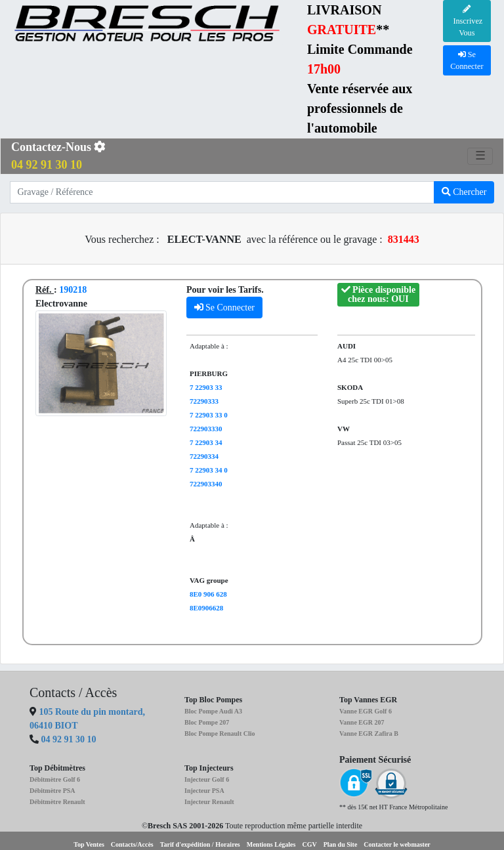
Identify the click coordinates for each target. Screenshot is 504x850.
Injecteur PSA (204, 791)
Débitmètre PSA (52, 791)
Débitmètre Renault (57, 802)
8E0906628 (206, 608)
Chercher (464, 192)
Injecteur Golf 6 (207, 779)
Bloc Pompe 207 (207, 722)
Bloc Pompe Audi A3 (213, 711)
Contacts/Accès (132, 844)
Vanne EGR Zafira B (369, 733)
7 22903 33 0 (209, 415)
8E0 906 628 (208, 594)
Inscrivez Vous (467, 22)
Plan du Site (341, 844)
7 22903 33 (206, 387)
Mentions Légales (271, 844)
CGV (309, 844)
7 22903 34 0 (209, 470)
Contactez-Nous (58, 156)
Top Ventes (89, 844)
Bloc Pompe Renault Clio (220, 733)
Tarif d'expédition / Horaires (200, 844)
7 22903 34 (206, 442)
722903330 (206, 429)
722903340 (206, 484)
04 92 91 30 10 (69, 739)
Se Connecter (225, 308)
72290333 (204, 401)
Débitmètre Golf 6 (55, 779)
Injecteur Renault (209, 802)
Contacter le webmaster (397, 844)
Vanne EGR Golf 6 (366, 711)
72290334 (204, 456)
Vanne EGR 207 (362, 722)
